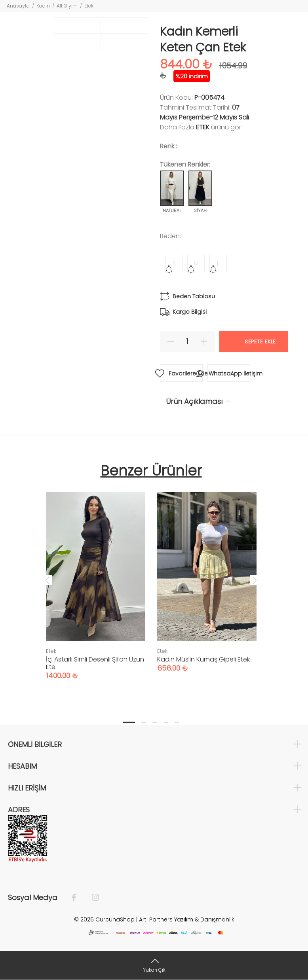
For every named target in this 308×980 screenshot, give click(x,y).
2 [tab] (144, 722)
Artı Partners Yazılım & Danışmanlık (187, 919)
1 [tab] (129, 722)
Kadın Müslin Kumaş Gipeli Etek (203, 659)
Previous (48, 580)
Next (255, 580)
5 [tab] (177, 722)
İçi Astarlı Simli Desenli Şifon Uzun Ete (95, 663)
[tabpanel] (96, 578)
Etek (89, 6)
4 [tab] (166, 722)
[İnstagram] (91, 898)
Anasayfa (18, 6)
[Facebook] (78, 898)
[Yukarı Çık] (154, 965)
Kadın (43, 6)
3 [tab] (155, 722)
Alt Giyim (67, 6)
